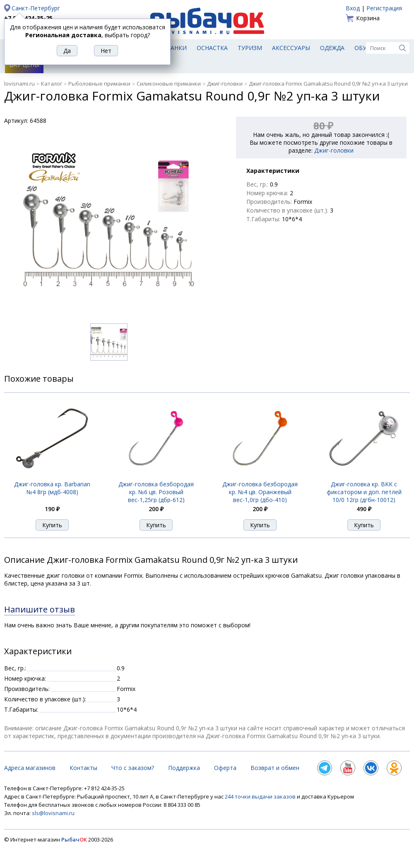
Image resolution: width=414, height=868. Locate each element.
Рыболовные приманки (99, 84)
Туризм (250, 48)
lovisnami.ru (19, 84)
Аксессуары (291, 48)
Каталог (52, 84)
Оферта (225, 768)
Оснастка (212, 48)
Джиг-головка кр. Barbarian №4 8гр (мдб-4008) (52, 488)
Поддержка (184, 768)
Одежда (332, 48)
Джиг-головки (225, 84)
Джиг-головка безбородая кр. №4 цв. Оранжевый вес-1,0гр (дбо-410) (260, 492)
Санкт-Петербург (36, 8)
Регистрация (384, 8)
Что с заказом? (133, 768)
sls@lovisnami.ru (53, 813)
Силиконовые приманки (169, 84)
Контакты (83, 768)
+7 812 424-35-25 (28, 18)
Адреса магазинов (30, 768)
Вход (353, 8)
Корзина (368, 18)
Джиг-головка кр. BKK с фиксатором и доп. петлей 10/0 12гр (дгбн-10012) (364, 492)
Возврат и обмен (275, 768)
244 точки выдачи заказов (261, 796)
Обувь (365, 48)
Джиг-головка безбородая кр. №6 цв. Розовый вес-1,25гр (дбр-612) (156, 492)
